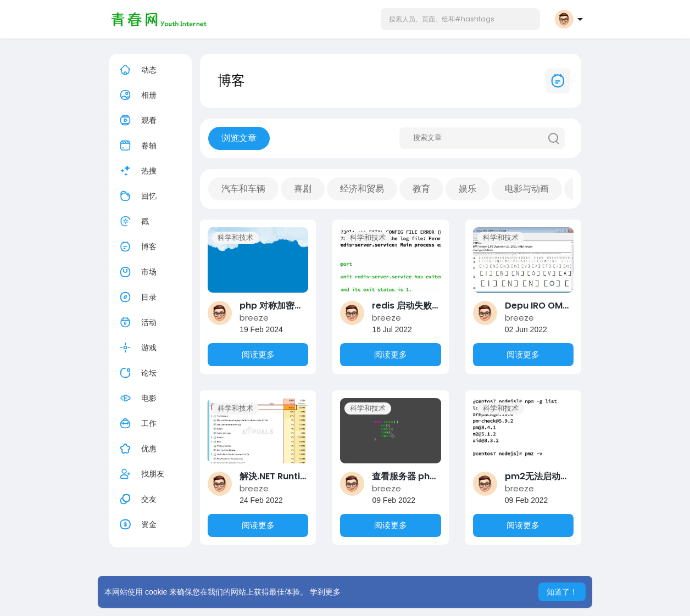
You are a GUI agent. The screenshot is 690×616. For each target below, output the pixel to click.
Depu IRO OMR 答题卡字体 (560, 306)
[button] (460, 19)
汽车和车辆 (243, 189)
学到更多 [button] (325, 592)
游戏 (137, 348)
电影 (137, 398)
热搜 (137, 171)
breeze (254, 318)
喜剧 (303, 189)
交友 (137, 499)
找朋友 (141, 474)
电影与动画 (527, 189)
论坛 (137, 373)
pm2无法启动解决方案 (550, 476)
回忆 (137, 196)
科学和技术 (235, 237)
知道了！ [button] (562, 592)
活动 (137, 322)
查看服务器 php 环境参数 (422, 476)
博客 (137, 247)
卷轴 (137, 145)
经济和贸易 (362, 189)
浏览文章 (239, 138)
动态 (137, 70)
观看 (137, 120)
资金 (137, 524)
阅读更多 (258, 354)
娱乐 (468, 189)
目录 (137, 297)
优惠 (137, 449)
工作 (137, 423)
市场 (137, 272)
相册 (137, 95)
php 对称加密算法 (276, 306)
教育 (421, 189)
